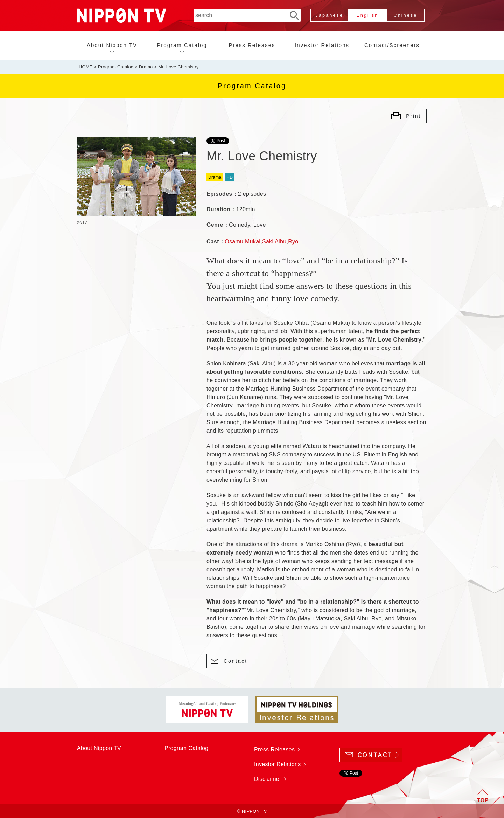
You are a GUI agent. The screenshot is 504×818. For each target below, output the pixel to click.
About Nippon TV (112, 45)
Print (414, 116)
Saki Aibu (274, 242)
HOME (86, 67)
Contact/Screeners (392, 45)
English (367, 15)
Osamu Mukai (243, 242)
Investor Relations (322, 45)
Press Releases (252, 45)
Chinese (405, 15)
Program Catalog (182, 45)
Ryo (293, 242)
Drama (146, 67)
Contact (236, 661)
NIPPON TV (122, 16)
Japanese (330, 15)
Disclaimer (268, 779)
